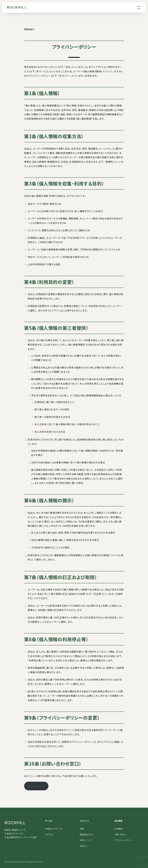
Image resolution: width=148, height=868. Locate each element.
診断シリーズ (85, 840)
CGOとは (49, 834)
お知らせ (84, 846)
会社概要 (118, 829)
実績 (82, 829)
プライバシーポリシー (124, 840)
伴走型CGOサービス (54, 829)
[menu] (139, 7)
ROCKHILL (17, 7)
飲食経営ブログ (86, 834)
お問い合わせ (36, 786)
